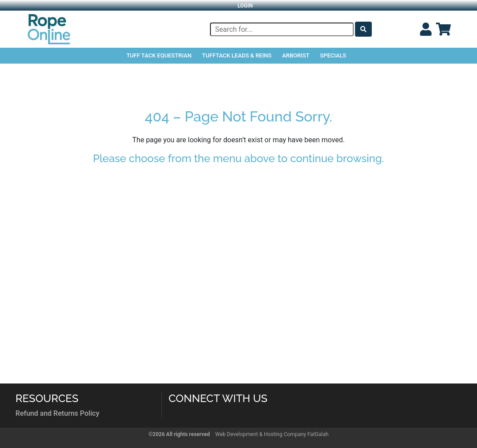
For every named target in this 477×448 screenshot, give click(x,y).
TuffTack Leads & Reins (237, 55)
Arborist (296, 55)
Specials (333, 55)
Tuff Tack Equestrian (159, 55)
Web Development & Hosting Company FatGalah (272, 434)
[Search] (282, 29)
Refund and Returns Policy (57, 413)
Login (245, 6)
